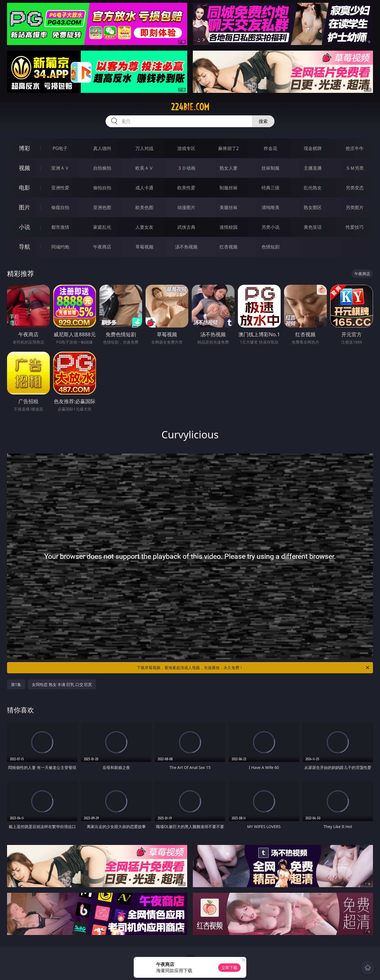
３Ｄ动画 (186, 168)
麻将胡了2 (228, 148)
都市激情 (60, 227)
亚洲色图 (102, 207)
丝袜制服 (271, 168)
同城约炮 (60, 247)
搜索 (263, 121)
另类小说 (271, 227)
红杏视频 (229, 247)
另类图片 (355, 207)
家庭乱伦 (102, 227)
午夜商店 (102, 247)
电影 (24, 188)
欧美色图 (144, 207)
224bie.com (190, 107)
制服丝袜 (229, 188)
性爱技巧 (355, 227)
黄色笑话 (313, 227)
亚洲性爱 (60, 188)
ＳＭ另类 (355, 168)
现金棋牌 (313, 148)
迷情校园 (229, 227)
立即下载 (229, 967)
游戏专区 (186, 148)
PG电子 (60, 148)
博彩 (24, 148)
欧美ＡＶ (144, 168)
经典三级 (271, 188)
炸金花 (271, 148)
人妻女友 (144, 227)
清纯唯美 (271, 207)
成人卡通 (144, 188)
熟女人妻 (229, 168)
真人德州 (102, 148)
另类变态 (355, 188)
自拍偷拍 (102, 168)
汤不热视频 (186, 247)
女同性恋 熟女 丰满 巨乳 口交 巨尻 (62, 684)
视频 (24, 168)
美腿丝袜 (229, 207)
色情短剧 (271, 247)
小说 (24, 227)
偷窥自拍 (60, 207)
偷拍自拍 (102, 188)
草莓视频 (144, 247)
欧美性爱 (186, 188)
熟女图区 (313, 207)
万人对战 (144, 148)
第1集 (16, 684)
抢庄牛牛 (355, 148)
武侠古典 (186, 227)
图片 (24, 207)
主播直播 (313, 168)
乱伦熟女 (313, 188)
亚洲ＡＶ (60, 168)
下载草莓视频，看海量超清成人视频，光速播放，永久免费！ (253, 668)
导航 (24, 247)
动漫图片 (186, 207)
